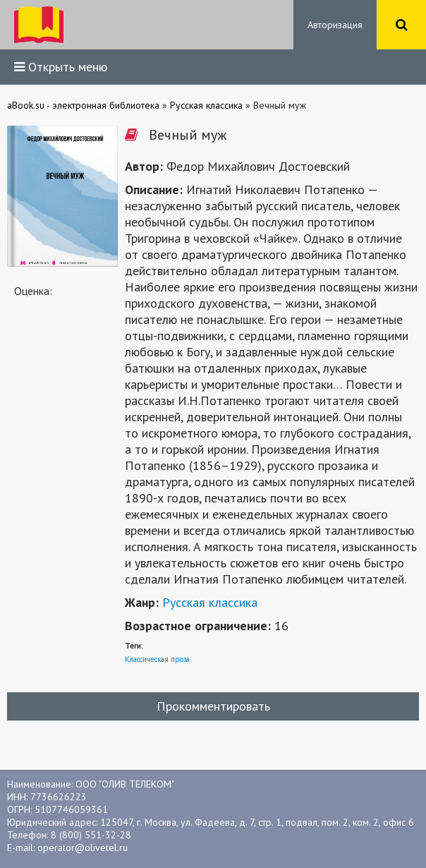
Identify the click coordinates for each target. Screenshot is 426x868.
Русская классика (210, 602)
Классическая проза (157, 659)
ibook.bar (39, 25)
